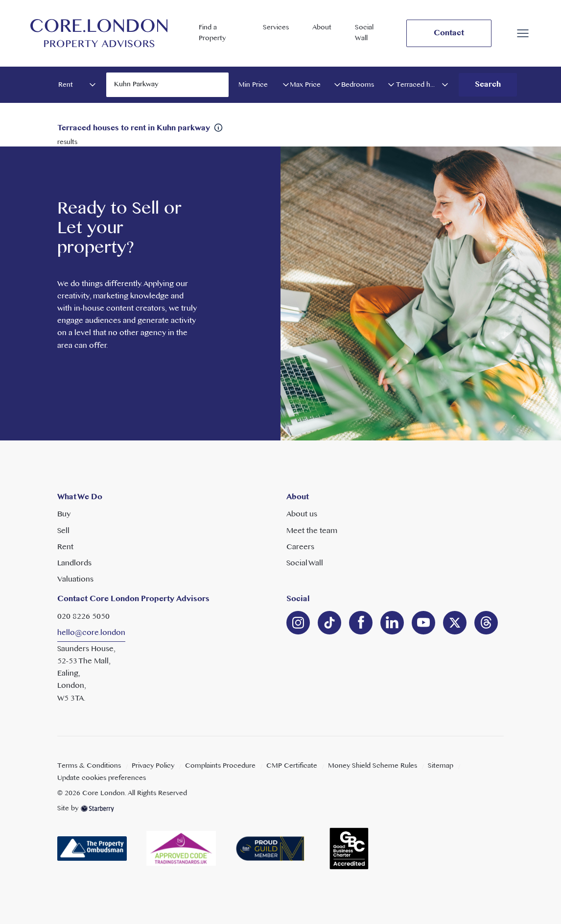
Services (276, 28)
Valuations (75, 580)
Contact (449, 33)
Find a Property (212, 33)
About (322, 28)
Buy (64, 514)
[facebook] (361, 623)
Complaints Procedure (220, 766)
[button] (523, 33)
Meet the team (312, 531)
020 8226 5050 (83, 617)
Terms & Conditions (89, 766)
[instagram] (298, 623)
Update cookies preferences (102, 778)
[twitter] (455, 623)
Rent (65, 547)
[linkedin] (329, 623)
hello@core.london (91, 633)
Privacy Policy (153, 766)
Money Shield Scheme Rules (373, 766)
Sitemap (441, 766)
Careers (300, 547)
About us (302, 514)
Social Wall (364, 33)
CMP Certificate (292, 766)
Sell (63, 531)
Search (488, 85)
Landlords (74, 563)
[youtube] (423, 623)
